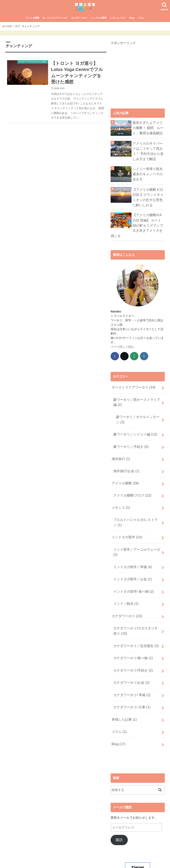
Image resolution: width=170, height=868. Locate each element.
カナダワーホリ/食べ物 (131, 629)
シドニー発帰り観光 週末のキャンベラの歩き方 (149, 180)
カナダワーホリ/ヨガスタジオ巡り (137, 604)
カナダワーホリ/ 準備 (130, 662)
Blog (132, 27)
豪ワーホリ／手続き (129, 438)
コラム (141, 27)
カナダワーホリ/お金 (130, 651)
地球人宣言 (101, 861)
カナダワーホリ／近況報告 (134, 618)
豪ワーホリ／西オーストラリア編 (136, 398)
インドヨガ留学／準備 (131, 546)
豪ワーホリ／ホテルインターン (137, 413)
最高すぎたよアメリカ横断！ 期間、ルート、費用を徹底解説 (149, 136)
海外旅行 (120, 449)
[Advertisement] (140, 81)
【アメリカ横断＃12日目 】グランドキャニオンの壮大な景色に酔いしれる (149, 203)
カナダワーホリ (79, 27)
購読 (119, 802)
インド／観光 (125, 580)
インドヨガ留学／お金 (131, 558)
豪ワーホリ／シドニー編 (133, 427)
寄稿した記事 (123, 684)
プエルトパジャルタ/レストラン (135, 506)
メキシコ (120, 493)
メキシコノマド (118, 27)
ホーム (11, 861)
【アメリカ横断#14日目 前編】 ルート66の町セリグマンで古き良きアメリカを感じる (148, 227)
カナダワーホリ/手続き (131, 640)
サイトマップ (30, 861)
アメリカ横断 (32, 27)
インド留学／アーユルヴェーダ (135, 533)
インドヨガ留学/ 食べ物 (132, 569)
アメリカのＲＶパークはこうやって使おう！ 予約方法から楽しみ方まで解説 (148, 159)
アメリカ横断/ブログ (131, 482)
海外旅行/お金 (125, 460)
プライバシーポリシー (59, 861)
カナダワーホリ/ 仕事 (130, 673)
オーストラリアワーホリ (55, 27)
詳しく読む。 (128, 344)
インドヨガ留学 (99, 27)
